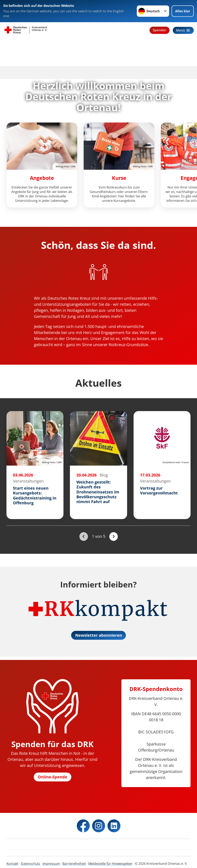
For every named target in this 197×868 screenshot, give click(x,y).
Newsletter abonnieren (99, 635)
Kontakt (12, 864)
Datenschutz (31, 864)
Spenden (160, 30)
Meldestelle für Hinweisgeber (110, 864)
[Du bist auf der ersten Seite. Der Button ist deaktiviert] (84, 537)
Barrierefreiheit (74, 864)
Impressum (51, 864)
